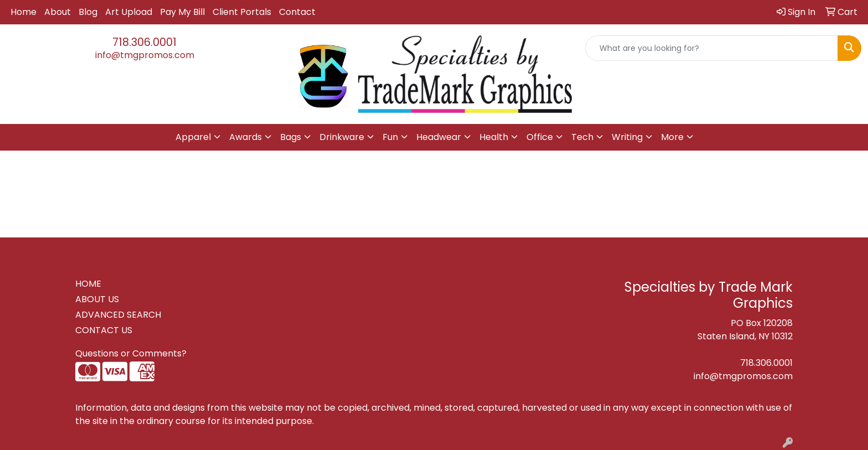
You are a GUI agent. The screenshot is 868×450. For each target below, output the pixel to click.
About (58, 12)
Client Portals (242, 12)
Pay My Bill (182, 12)
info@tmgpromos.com (145, 55)
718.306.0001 (144, 42)
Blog (88, 12)
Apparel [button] (193, 137)
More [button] (672, 137)
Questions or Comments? (131, 353)
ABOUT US (97, 299)
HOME (88, 284)
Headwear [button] (439, 137)
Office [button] (540, 137)
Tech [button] (582, 137)
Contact (297, 12)
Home (24, 12)
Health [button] (494, 137)
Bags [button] (291, 137)
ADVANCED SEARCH (118, 315)
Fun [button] (390, 137)
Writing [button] (627, 137)
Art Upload (129, 12)
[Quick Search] (712, 48)
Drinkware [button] (342, 137)
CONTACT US (104, 330)
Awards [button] (246, 137)
